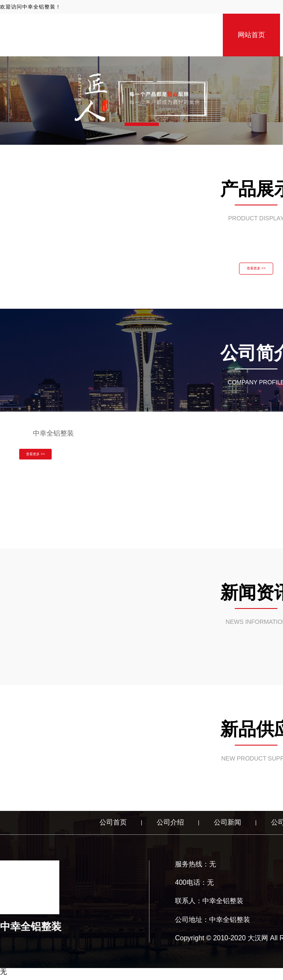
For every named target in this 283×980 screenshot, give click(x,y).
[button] (142, 124)
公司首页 (113, 826)
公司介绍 (170, 826)
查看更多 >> (256, 271)
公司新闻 (228, 826)
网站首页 (251, 35)
